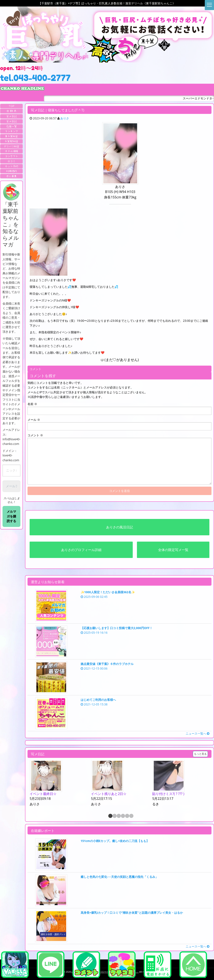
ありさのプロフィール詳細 (81, 550)
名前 (32, 404)
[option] (58, 783)
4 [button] (123, 816)
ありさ (65, 118)
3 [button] (118, 816)
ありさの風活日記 (119, 527)
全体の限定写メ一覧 (173, 550)
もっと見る (200, 754)
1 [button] (110, 816)
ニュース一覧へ (198, 733)
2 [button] (114, 816)
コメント (35, 435)
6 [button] (131, 816)
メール (34, 420)
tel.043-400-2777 (35, 78)
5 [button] (127, 816)
